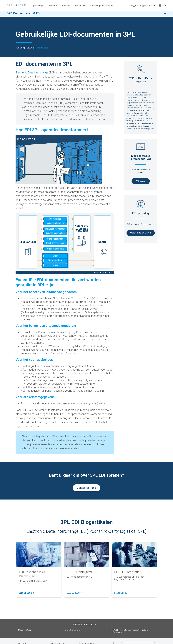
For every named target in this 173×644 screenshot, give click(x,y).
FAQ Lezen (141, 181)
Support (143, 5)
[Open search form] (165, 6)
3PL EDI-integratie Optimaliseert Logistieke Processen (130, 631)
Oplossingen (38, 6)
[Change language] (160, 6)
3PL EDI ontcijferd (72, 630)
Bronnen (66, 6)
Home (40, 48)
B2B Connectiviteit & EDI (24, 15)
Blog (46, 48)
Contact (153, 5)
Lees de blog (26, 593)
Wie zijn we (80, 6)
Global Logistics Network (102, 6)
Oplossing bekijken (141, 233)
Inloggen (133, 5)
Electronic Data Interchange (32, 73)
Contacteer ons (86, 488)
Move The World (25, 630)
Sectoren (53, 6)
